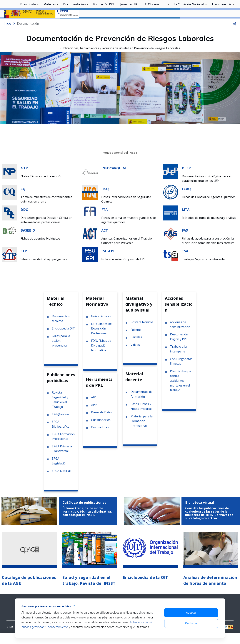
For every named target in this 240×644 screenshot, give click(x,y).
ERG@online (60, 424)
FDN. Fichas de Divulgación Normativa (101, 355)
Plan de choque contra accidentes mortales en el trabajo (181, 390)
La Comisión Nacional (189, 23)
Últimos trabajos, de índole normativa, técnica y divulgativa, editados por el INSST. (87, 521)
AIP (93, 407)
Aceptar (191, 613)
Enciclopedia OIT (63, 338)
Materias (50, 23)
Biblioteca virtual (200, 512)
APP (94, 415)
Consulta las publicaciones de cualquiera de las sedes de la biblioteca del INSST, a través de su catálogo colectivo (209, 523)
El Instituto (28, 23)
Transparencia (221, 23)
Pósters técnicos (142, 332)
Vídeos (135, 354)
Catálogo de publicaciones (84, 512)
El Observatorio (156, 23)
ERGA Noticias (62, 481)
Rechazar (191, 623)
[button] (234, 33)
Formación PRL (104, 23)
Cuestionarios (101, 430)
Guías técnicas (101, 326)
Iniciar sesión (222, 8)
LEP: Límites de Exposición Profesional (101, 338)
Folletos (136, 339)
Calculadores (100, 437)
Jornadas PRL (130, 23)
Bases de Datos (102, 422)
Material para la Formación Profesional (142, 431)
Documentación (74, 23)
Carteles (136, 347)
